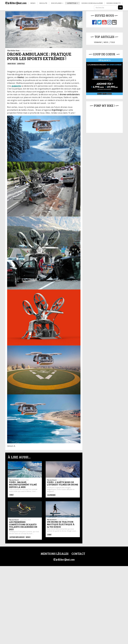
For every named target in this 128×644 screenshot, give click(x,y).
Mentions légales (55, 554)
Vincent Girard (14, 480)
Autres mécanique (17, 537)
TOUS (112, 42)
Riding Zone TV (114, 3)
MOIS (106, 42)
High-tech (12, 64)
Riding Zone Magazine (92, 3)
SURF (11, 495)
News (33, 3)
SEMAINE (98, 42)
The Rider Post (13, 50)
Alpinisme (51, 495)
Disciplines (57, 3)
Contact (78, 554)
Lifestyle (72, 3)
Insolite (43, 3)
